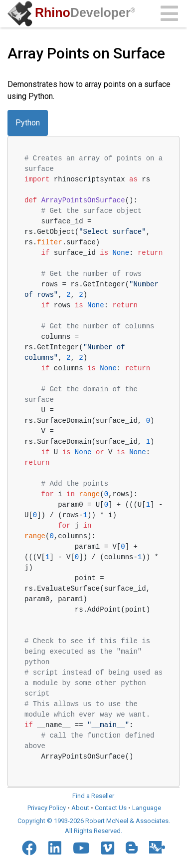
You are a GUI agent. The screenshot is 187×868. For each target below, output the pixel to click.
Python (28, 123)
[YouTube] (81, 848)
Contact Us (111, 808)
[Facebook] (29, 848)
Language (147, 808)
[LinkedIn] (55, 848)
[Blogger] (132, 848)
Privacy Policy (47, 808)
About (80, 808)
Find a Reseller (93, 796)
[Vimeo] (108, 848)
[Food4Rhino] (157, 847)
